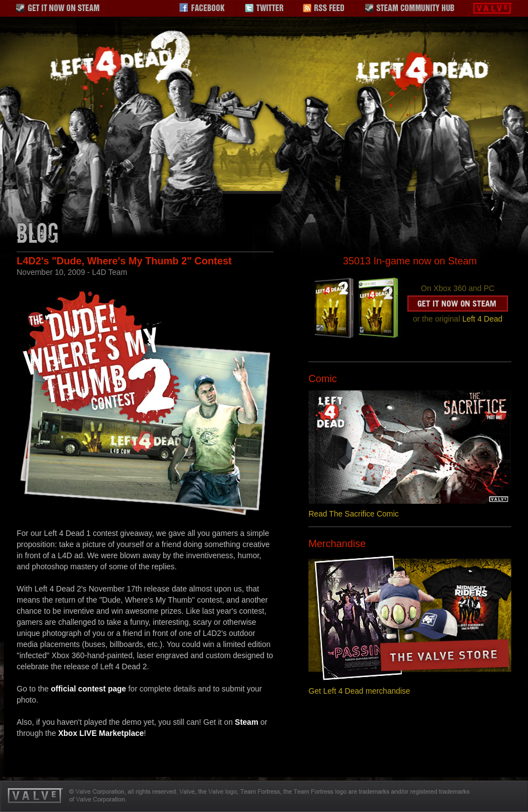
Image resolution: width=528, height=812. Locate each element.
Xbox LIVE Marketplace (101, 733)
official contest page (88, 689)
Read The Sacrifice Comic (353, 514)
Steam (247, 722)
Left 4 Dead (482, 319)
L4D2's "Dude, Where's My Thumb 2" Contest (124, 261)
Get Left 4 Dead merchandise (359, 691)
